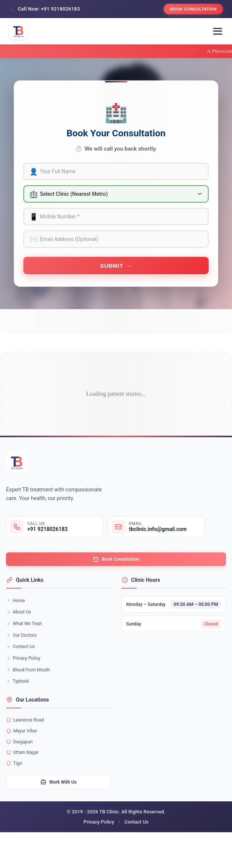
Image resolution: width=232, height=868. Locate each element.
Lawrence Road (27, 747)
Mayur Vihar (23, 759)
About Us (20, 628)
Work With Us (58, 817)
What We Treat (26, 641)
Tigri (15, 797)
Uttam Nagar (24, 784)
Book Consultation (190, 10)
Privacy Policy (25, 680)
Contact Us (22, 667)
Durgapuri (20, 772)
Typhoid (18, 707)
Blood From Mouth (30, 693)
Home (16, 614)
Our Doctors (23, 654)
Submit (111, 273)
